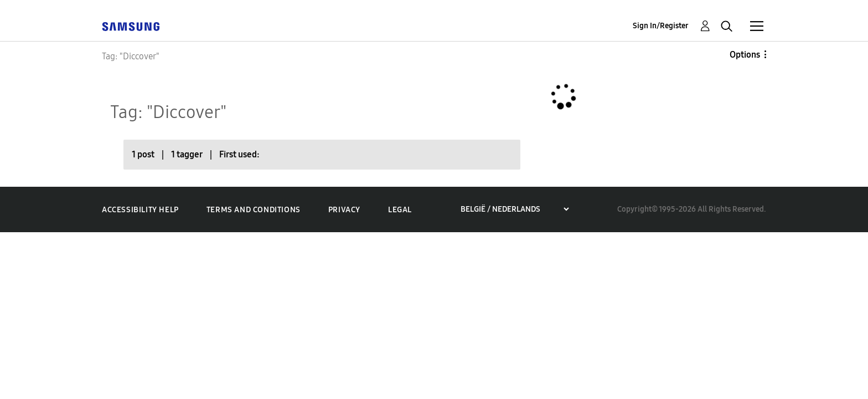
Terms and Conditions (254, 210)
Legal (400, 210)
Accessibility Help (140, 210)
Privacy (344, 210)
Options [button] (745, 55)
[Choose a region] (515, 209)
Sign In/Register (661, 26)
